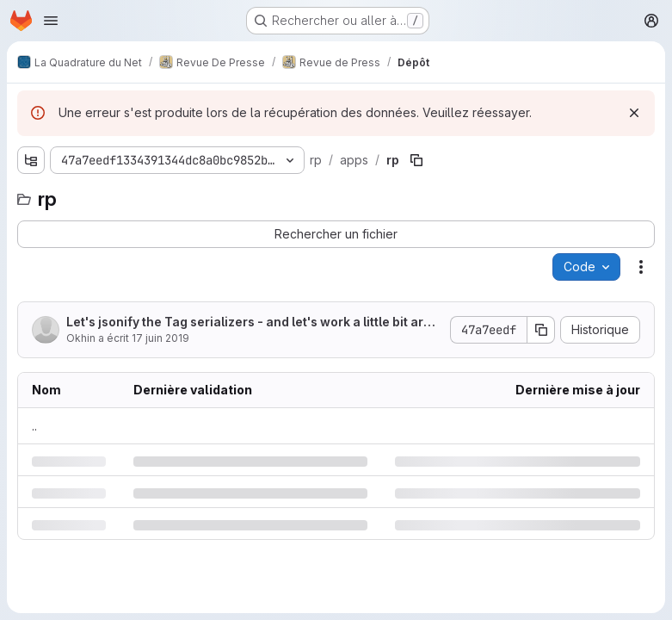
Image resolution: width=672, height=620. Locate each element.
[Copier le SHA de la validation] (541, 330)
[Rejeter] (634, 113)
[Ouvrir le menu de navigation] (51, 21)
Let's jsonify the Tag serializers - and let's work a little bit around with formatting (253, 322)
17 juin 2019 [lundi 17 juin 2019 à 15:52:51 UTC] (160, 338)
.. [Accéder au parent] (34, 426)
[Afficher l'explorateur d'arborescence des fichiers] (31, 160)
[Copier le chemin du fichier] (416, 160)
